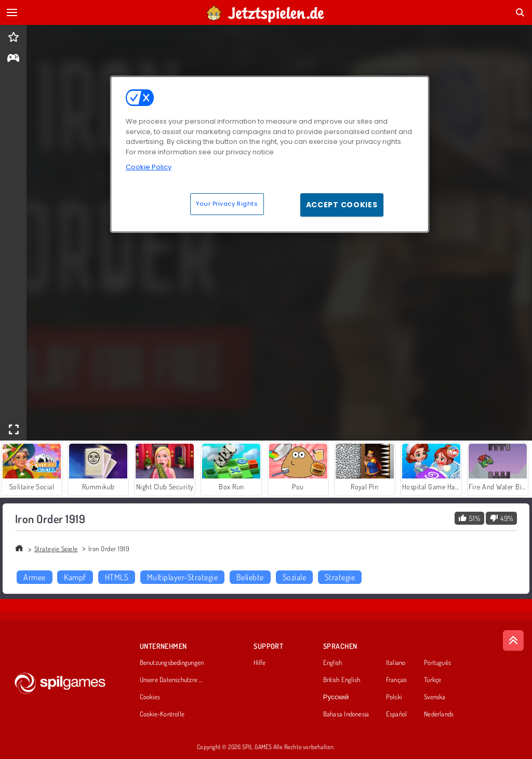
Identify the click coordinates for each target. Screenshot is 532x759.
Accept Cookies (342, 205)
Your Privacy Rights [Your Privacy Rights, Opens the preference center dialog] (227, 204)
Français (397, 680)
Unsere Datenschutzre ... (171, 680)
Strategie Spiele (56, 549)
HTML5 (117, 577)
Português (437, 663)
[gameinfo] (13, 59)
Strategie (340, 577)
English (333, 663)
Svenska (435, 697)
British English (342, 680)
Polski (394, 697)
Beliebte (250, 577)
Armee (34, 577)
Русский (336, 697)
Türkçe (433, 680)
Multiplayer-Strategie (182, 577)
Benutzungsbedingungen (172, 663)
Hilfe (260, 663)
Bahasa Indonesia (346, 714)
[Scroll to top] (513, 641)
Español (397, 714)
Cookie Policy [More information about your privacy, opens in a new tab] (149, 167)
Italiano (396, 663)
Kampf (75, 577)
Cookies (150, 697)
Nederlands (439, 714)
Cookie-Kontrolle (162, 714)
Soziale (294, 577)
